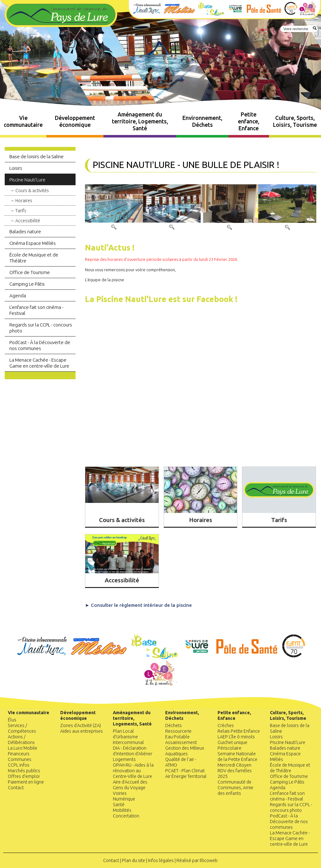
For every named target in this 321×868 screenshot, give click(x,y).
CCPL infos (19, 765)
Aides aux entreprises (82, 731)
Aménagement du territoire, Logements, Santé (140, 121)
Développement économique (75, 121)
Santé (119, 805)
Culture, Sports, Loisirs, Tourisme (295, 121)
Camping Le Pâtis (27, 284)
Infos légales (161, 860)
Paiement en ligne (26, 782)
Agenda (18, 296)
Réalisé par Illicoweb (197, 860)
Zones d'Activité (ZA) (81, 725)
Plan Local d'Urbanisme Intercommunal (128, 737)
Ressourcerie (178, 731)
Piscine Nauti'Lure (27, 180)
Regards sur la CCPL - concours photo (41, 328)
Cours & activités (32, 191)
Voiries (120, 793)
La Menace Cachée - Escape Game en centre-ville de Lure (39, 363)
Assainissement (181, 742)
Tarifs (21, 211)
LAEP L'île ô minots (236, 737)
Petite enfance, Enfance (249, 121)
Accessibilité (28, 221)
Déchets (174, 725)
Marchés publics (24, 771)
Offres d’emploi (24, 776)
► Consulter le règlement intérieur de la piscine (138, 605)
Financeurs (19, 754)
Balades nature (25, 232)
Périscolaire (229, 748)
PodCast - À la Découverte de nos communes (40, 345)
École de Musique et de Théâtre (34, 258)
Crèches (226, 725)
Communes (20, 759)
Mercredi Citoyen (234, 765)
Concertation (126, 816)
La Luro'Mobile (23, 748)
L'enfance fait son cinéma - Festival (36, 310)
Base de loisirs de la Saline (37, 156)
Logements (124, 759)
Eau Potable (177, 737)
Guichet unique (232, 742)
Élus (12, 720)
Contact (16, 788)
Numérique (124, 799)
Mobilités (122, 810)
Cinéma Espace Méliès (33, 243)
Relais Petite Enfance (239, 731)
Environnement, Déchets (202, 121)
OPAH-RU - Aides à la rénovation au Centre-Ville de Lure (133, 771)
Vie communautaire (23, 121)
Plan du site (134, 860)
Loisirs (16, 168)
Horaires (24, 201)
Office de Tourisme (30, 272)
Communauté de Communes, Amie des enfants (235, 788)
